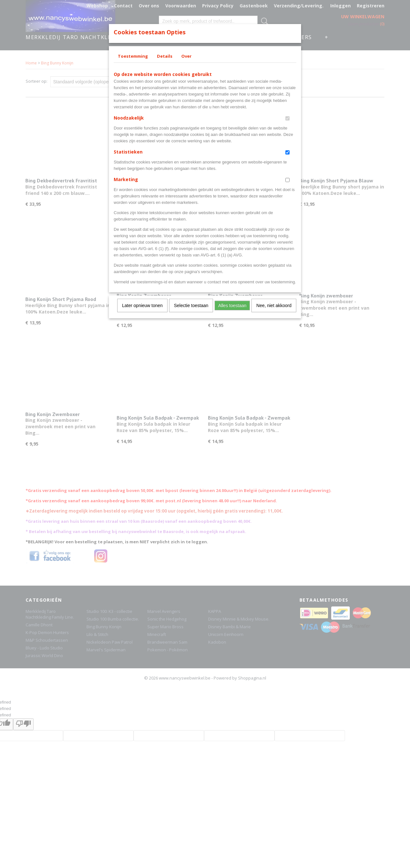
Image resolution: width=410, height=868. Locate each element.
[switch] (287, 118)
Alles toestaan (232, 305)
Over (186, 56)
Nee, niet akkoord (274, 305)
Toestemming (133, 56)
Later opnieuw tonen (142, 305)
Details (165, 56)
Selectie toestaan (191, 305)
